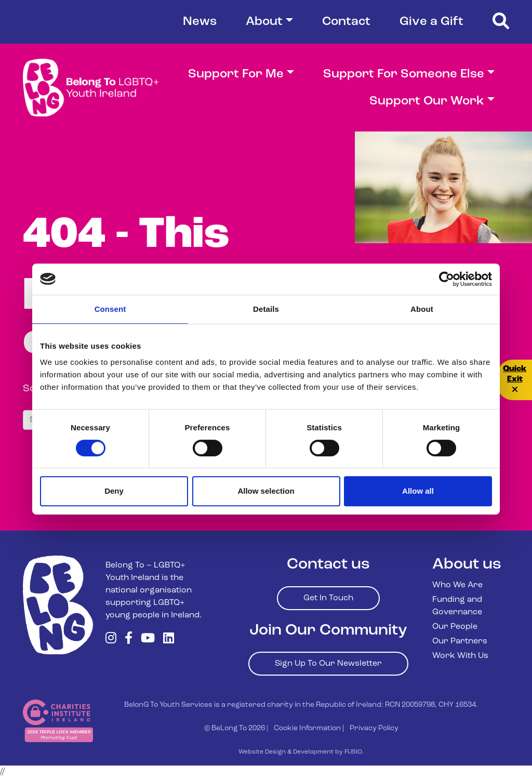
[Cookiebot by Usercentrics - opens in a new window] (447, 279)
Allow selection (266, 491)
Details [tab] (266, 309)
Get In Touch (328, 598)
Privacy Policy (374, 728)
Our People (455, 627)
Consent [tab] (110, 309)
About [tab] (422, 309)
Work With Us (460, 656)
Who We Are (457, 585)
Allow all (418, 491)
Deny (114, 491)
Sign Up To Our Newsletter (328, 664)
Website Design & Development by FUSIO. (301, 752)
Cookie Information (307, 728)
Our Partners (460, 641)
